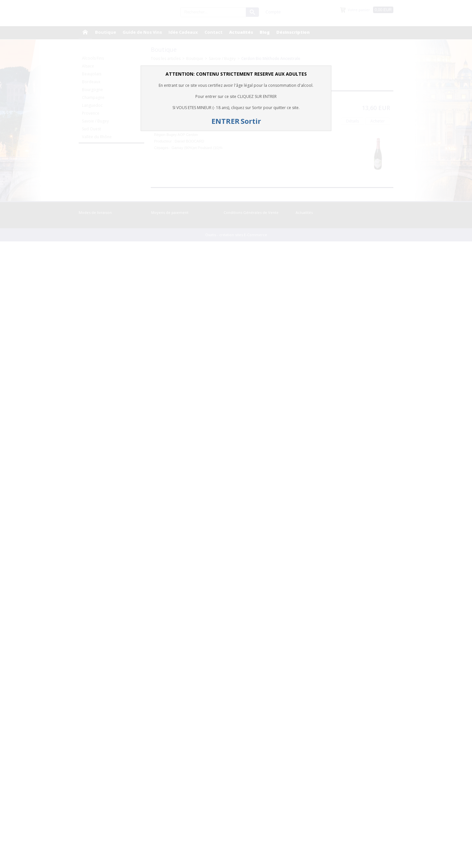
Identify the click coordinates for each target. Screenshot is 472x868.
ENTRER (226, 121)
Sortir (251, 121)
